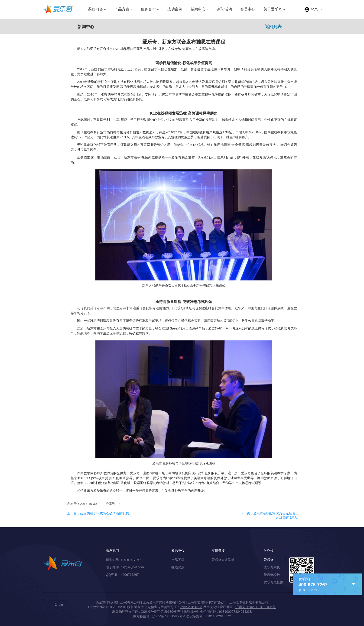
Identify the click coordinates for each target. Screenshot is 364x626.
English (60, 604)
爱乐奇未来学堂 (223, 560)
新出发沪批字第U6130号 (159, 612)
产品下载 (178, 560)
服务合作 (148, 9)
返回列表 (273, 27)
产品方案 (122, 9)
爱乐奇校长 (272, 575)
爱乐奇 (269, 560)
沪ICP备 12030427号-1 (169, 616)
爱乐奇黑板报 (273, 582)
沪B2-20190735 (191, 607)
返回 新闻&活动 (287, 517)
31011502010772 (218, 616)
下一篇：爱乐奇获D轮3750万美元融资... (269, 513)
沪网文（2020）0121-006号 (256, 607)
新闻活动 (224, 9)
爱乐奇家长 (272, 567)
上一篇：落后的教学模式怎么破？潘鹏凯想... (99, 513)
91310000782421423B (235, 612)
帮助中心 (198, 9)
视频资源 (178, 567)
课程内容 (95, 9)
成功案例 (175, 9)
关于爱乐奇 (273, 9)
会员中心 (248, 9)
